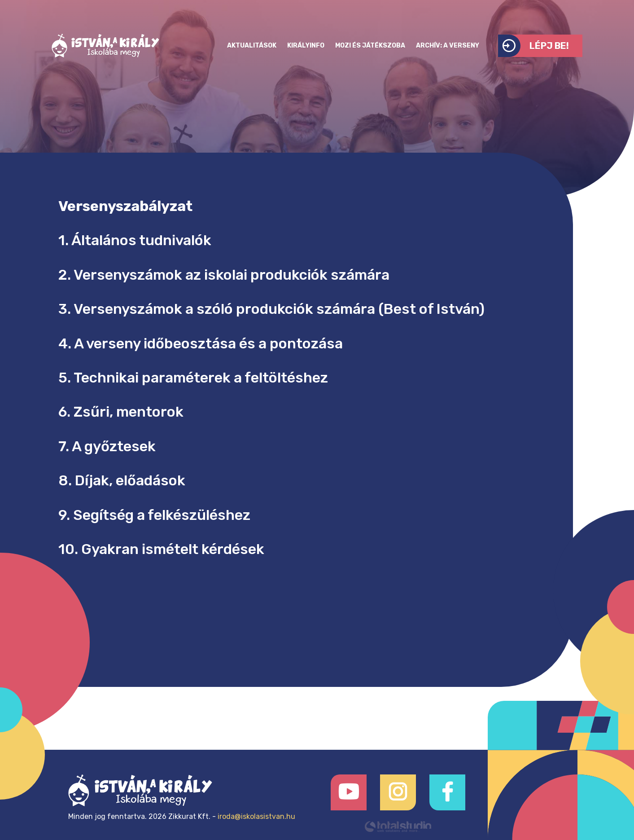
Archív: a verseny (448, 46)
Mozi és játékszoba (370, 46)
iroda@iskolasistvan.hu (256, 816)
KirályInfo (306, 46)
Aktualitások (252, 46)
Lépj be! (533, 46)
